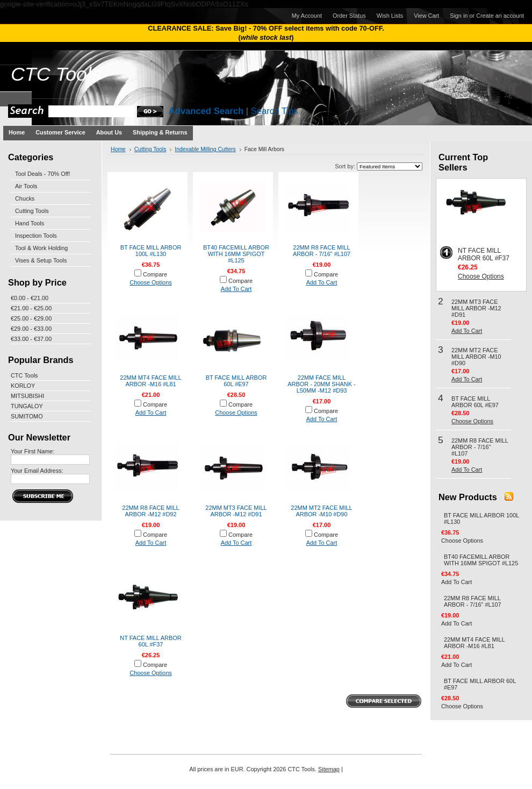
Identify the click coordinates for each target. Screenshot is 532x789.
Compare (155, 274)
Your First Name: (33, 451)
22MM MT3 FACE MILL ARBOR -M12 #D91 (236, 511)
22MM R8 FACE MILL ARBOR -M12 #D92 (150, 511)
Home (118, 149)
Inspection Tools (36, 236)
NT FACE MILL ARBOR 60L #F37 (150, 641)
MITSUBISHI (27, 396)
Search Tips (275, 111)
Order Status (349, 16)
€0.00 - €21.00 (30, 298)
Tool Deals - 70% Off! (43, 174)
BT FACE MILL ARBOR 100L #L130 (151, 251)
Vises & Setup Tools (41, 260)
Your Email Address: (37, 471)
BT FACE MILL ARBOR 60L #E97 (236, 381)
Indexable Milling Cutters (205, 149)
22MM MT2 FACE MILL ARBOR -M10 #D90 (321, 511)
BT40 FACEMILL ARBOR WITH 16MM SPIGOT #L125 (236, 254)
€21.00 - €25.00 (31, 308)
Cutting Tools (32, 211)
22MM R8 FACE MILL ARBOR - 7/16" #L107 (322, 251)
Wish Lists (390, 16)
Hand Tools (30, 223)
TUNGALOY (27, 406)
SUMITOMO (27, 416)
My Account (307, 16)
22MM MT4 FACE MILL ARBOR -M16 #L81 (150, 381)
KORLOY (23, 386)
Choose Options (150, 282)
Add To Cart (236, 289)
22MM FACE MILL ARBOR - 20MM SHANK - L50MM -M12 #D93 (321, 384)
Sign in (459, 16)
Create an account (500, 16)
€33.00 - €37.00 (31, 339)
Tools (56, 74)
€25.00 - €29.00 (31, 318)
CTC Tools (24, 375)
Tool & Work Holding (41, 248)
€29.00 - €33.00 (31, 329)
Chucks (25, 198)
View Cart (426, 16)
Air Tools (26, 186)
